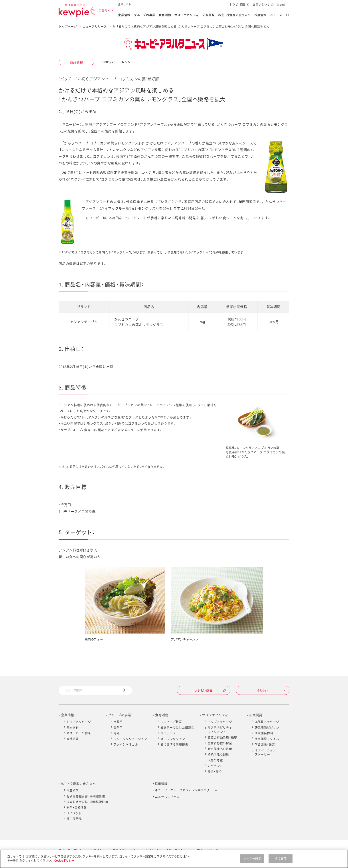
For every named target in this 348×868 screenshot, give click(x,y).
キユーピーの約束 (79, 733)
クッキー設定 (252, 859)
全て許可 (281, 859)
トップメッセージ (79, 722)
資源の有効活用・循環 (222, 738)
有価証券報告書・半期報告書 (86, 796)
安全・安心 (215, 772)
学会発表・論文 (265, 744)
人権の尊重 (215, 760)
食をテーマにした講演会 (177, 728)
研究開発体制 (264, 733)
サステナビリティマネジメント (220, 730)
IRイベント (74, 813)
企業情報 (124, 15)
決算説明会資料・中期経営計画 (87, 802)
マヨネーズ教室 (171, 722)
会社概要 (73, 739)
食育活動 (165, 15)
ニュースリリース (95, 27)
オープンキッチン (173, 739)
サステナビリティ (187, 15)
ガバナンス (215, 766)
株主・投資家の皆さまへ (234, 15)
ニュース (276, 15)
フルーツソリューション (130, 739)
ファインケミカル (126, 744)
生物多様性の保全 (220, 743)
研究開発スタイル (267, 739)
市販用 (118, 722)
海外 (117, 733)
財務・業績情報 (77, 807)
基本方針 (73, 728)
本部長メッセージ (267, 722)
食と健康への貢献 (220, 749)
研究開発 (209, 15)
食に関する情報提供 (174, 744)
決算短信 (73, 791)
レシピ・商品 (239, 6)
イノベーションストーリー (265, 752)
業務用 (118, 728)
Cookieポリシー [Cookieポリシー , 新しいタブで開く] (64, 861)
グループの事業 (144, 15)
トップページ (68, 27)
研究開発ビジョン (267, 728)
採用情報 (260, 15)
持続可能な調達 (218, 754)
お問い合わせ (263, 6)
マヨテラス (168, 733)
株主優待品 (74, 819)
